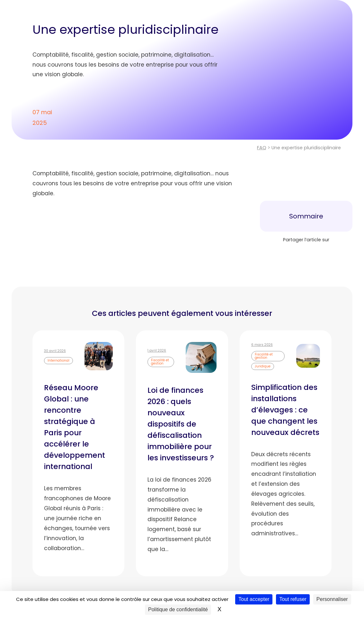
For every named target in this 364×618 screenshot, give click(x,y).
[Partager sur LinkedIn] (306, 253)
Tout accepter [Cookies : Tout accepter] (254, 599)
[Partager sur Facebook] (285, 253)
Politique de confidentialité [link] (178, 609)
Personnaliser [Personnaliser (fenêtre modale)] (332, 599)
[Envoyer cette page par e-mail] (327, 253)
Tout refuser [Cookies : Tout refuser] (293, 599)
